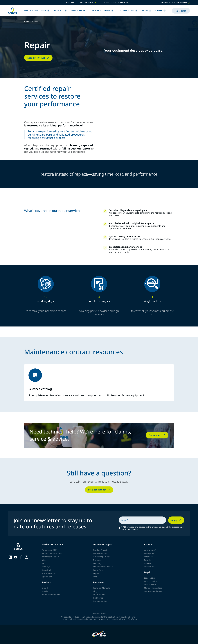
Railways (46, 567)
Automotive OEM (50, 550)
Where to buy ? (79, 11)
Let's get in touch (39, 58)
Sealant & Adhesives (51, 594)
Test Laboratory (100, 553)
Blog (95, 591)
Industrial (46, 570)
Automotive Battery (51, 557)
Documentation (127, 11)
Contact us (149, 567)
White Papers (99, 594)
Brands (147, 560)
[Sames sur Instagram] (26, 557)
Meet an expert (88, 3)
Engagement (150, 553)
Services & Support (102, 11)
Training (97, 560)
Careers (148, 563)
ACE (44, 563)
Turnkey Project (100, 550)
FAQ (95, 577)
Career (161, 11)
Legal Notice (150, 578)
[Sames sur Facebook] (21, 557)
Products (60, 11)
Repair (96, 573)
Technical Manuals (101, 588)
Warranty (97, 563)
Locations (148, 557)
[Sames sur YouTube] (16, 557)
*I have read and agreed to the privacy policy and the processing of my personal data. (153, 528)
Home (27, 22)
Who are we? (150, 550)
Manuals (72, 3)
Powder (45, 591)
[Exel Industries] (99, 634)
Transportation (49, 573)
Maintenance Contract (103, 567)
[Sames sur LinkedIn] (10, 557)
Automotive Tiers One (52, 553)
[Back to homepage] (12, 11)
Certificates (98, 598)
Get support (157, 435)
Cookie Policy (150, 585)
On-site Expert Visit (102, 557)
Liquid (45, 588)
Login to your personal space (175, 3)
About (146, 11)
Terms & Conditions (153, 591)
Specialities (47, 577)
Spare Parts (98, 570)
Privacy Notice (150, 581)
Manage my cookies (153, 588)
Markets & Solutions (37, 11)
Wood (45, 560)
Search (181, 11)
